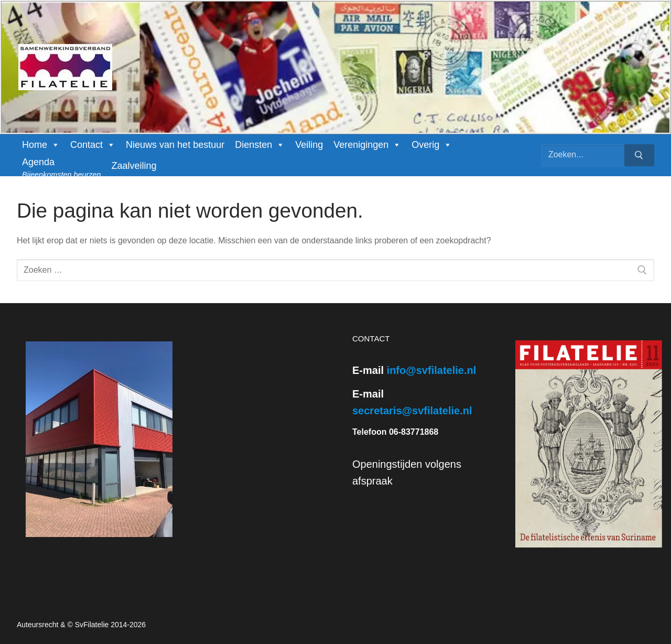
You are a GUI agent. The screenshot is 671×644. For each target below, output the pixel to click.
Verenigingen (367, 145)
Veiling (309, 145)
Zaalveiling (134, 166)
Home (41, 145)
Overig (432, 145)
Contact (93, 145)
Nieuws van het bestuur (175, 145)
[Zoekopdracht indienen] (639, 155)
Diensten (260, 145)
